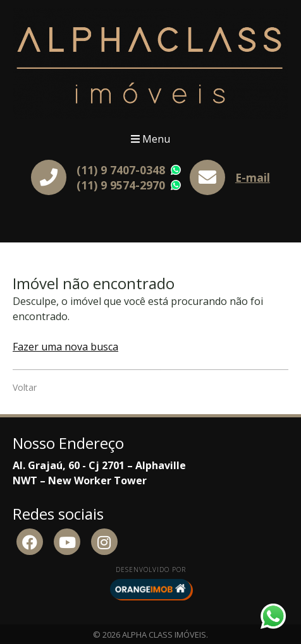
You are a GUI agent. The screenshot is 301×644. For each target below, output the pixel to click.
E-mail (253, 177)
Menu (150, 139)
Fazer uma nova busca (65, 347)
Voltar (25, 387)
